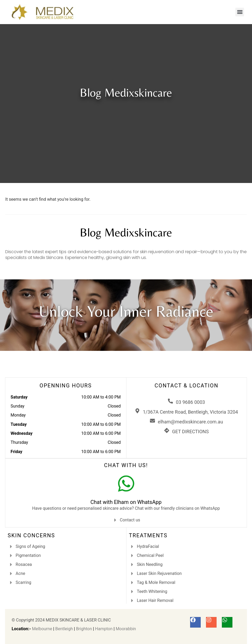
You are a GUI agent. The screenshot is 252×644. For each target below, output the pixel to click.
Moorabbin (126, 629)
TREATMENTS (148, 535)
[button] (240, 12)
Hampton (104, 629)
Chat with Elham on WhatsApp (126, 502)
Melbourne (42, 629)
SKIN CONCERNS (31, 535)
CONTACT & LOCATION (186, 386)
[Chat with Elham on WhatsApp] (126, 484)
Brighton (84, 629)
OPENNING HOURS (66, 386)
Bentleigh (64, 629)
